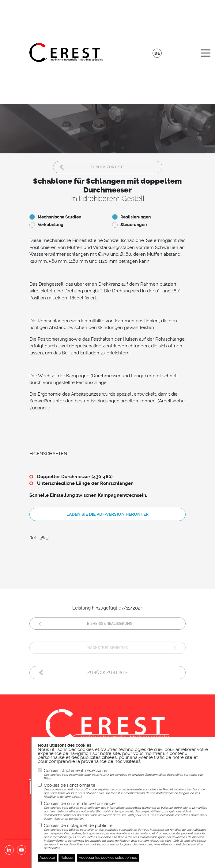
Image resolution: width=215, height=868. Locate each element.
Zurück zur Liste (107, 167)
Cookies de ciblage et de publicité (126, 837)
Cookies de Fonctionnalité (126, 791)
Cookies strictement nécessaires (126, 774)
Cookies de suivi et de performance (126, 811)
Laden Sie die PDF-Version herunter (107, 514)
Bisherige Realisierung (110, 624)
